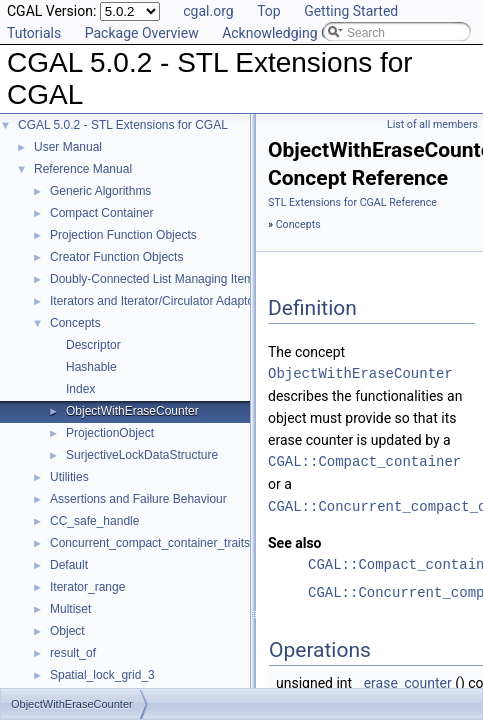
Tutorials (34, 33)
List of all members (432, 124)
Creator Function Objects (116, 257)
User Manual (68, 147)
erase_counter (408, 682)
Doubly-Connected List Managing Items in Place (178, 279)
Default (69, 565)
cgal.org (208, 11)
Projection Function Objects (123, 235)
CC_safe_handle (94, 521)
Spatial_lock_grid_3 (102, 675)
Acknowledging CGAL (289, 33)
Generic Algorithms (100, 191)
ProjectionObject (110, 433)
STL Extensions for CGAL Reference (352, 202)
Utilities (69, 477)
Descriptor (93, 345)
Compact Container (101, 213)
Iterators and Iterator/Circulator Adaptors (157, 301)
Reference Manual (83, 169)
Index (80, 389)
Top (269, 11)
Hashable (91, 367)
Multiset (70, 609)
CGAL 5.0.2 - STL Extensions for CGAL (123, 125)
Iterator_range (87, 587)
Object (67, 631)
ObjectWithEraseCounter (132, 411)
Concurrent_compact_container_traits (150, 543)
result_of (73, 653)
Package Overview (142, 33)
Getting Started (351, 11)
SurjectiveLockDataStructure (142, 455)
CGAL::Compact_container (364, 461)
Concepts (75, 323)
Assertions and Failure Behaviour (138, 499)
